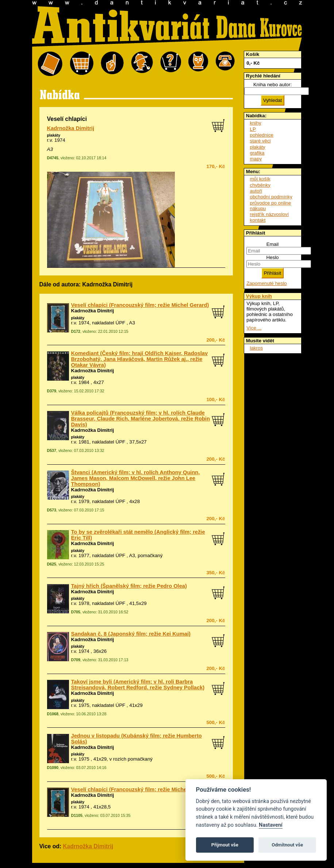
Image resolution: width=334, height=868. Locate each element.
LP (253, 129)
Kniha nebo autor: (272, 85)
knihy (256, 123)
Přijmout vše (225, 845)
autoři (256, 191)
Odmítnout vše (287, 845)
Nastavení (271, 825)
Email (272, 244)
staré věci (260, 141)
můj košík (260, 179)
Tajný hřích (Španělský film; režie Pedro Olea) (129, 586)
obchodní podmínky (271, 197)
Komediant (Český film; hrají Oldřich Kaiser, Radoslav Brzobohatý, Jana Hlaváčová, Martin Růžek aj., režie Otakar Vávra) (140, 359)
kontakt (258, 220)
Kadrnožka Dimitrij (71, 128)
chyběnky (260, 185)
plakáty (54, 135)
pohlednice (262, 135)
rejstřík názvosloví (270, 214)
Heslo (272, 257)
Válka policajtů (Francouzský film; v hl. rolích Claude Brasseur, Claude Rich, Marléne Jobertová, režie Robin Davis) (141, 419)
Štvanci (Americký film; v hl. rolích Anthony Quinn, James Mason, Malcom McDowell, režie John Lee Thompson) (136, 478)
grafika (257, 153)
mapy (256, 159)
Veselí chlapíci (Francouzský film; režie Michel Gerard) (140, 305)
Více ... (254, 328)
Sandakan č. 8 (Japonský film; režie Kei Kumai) (131, 634)
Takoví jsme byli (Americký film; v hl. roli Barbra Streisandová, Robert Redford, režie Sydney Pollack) (138, 685)
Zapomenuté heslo (266, 283)
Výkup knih (259, 296)
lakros (257, 348)
